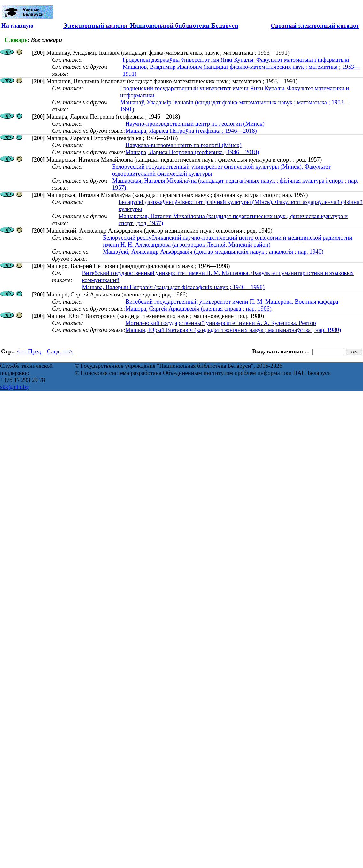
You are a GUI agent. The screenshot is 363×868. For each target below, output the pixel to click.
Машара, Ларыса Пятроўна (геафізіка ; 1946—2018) (191, 131)
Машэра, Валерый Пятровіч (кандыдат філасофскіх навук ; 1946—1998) (173, 287)
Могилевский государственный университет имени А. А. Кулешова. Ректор (220, 323)
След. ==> (60, 351)
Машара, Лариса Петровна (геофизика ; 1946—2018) (192, 152)
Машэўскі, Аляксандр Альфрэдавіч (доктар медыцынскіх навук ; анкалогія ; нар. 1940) (213, 252)
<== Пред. (30, 351)
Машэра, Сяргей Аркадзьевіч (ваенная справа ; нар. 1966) (198, 308)
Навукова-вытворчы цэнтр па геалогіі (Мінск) (183, 145)
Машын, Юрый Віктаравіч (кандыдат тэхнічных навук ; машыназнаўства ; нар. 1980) (233, 330)
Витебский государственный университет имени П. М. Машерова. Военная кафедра (232, 301)
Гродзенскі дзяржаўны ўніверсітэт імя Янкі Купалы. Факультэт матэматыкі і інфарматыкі (236, 60)
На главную (17, 25)
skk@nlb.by (14, 387)
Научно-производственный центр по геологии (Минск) (195, 124)
